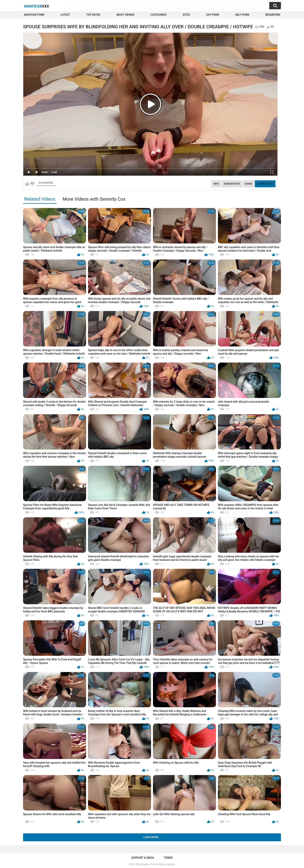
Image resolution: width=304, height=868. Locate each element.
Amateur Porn (34, 15)
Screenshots (232, 184)
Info (216, 184)
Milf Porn (242, 15)
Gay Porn (213, 15)
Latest (65, 15)
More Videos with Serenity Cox (94, 199)
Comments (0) (265, 184)
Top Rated (93, 15)
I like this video (27, 184)
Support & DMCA (143, 858)
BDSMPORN (273, 15)
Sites (186, 15)
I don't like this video (32, 184)
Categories (159, 15)
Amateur (37, 6)
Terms (168, 858)
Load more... (152, 837)
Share (248, 184)
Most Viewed (125, 15)
